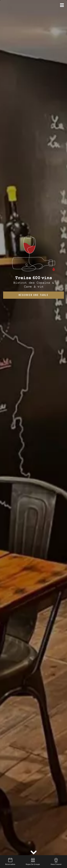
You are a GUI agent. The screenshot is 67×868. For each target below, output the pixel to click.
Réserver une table (34, 295)
